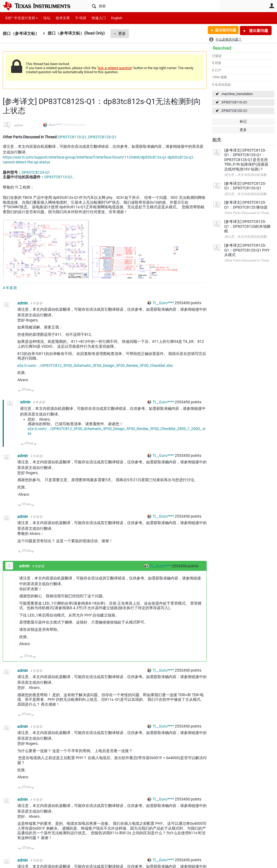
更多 (122, 33)
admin (19, 125)
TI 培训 (81, 18)
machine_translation (237, 94)
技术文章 (63, 18)
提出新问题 (258, 31)
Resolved (222, 48)
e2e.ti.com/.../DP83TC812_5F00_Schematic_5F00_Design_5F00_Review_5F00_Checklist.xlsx (95, 366)
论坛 (47, 18)
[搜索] (154, 6)
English (117, 18)
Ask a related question (115, 68)
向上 (20, 391)
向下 (33, 391)
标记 (243, 121)
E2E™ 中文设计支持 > (22, 18)
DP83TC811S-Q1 (235, 102)
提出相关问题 (224, 31)
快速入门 (99, 18)
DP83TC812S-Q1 (235, 111)
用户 (272, 6)
